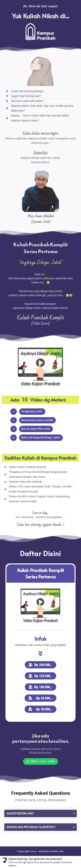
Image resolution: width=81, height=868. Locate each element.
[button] (14, 412)
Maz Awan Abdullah (41, 216)
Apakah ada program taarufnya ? (31, 827)
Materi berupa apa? (20, 813)
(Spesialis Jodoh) (41, 222)
